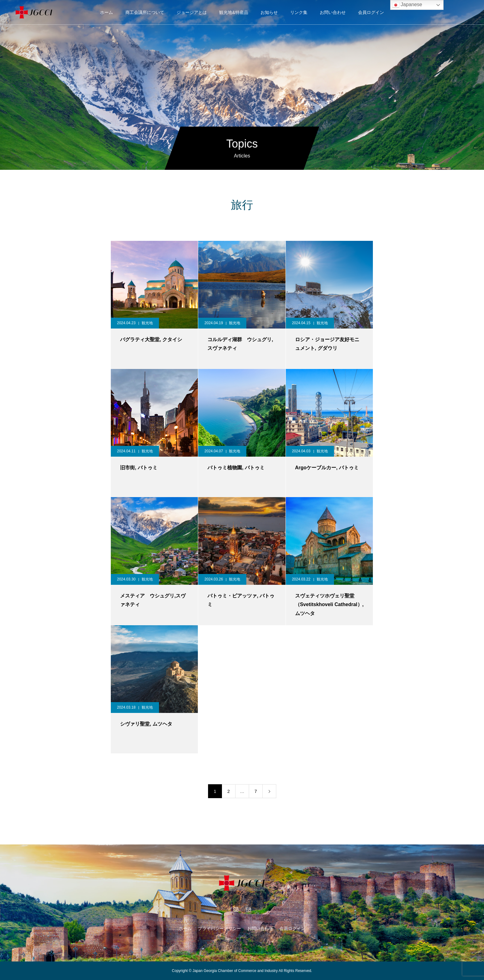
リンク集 (299, 12)
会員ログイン (371, 12)
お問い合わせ (333, 12)
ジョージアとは (192, 12)
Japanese (407, 5)
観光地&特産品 (234, 12)
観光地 (147, 323)
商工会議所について (145, 12)
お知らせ (269, 12)
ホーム (106, 12)
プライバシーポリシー (219, 928)
